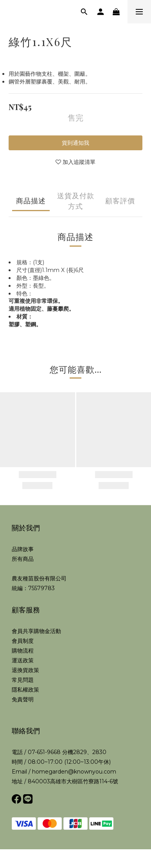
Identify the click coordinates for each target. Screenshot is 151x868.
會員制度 (23, 641)
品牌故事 (23, 549)
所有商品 (23, 559)
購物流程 (23, 651)
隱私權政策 (25, 690)
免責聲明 (23, 699)
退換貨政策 (25, 670)
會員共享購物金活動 (36, 631)
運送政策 (23, 660)
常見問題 (23, 680)
